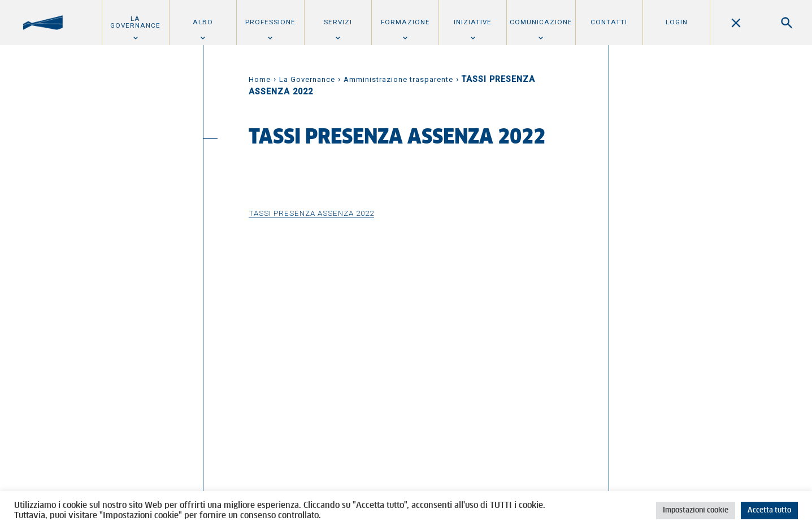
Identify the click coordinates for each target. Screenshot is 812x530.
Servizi (338, 22)
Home (260, 79)
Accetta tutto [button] (769, 511)
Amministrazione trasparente (398, 79)
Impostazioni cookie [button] (696, 511)
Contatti (609, 22)
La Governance (135, 22)
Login (677, 22)
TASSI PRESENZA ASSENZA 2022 (311, 213)
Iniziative (473, 22)
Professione (270, 22)
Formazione (405, 22)
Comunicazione (541, 22)
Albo (203, 22)
